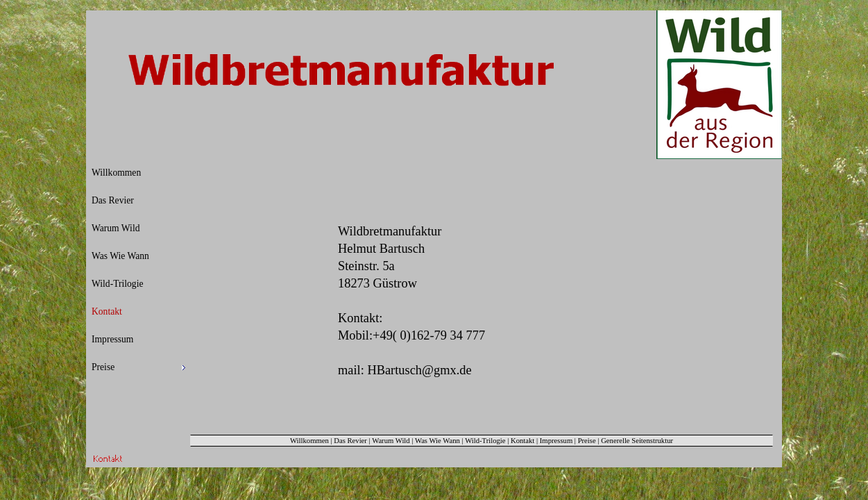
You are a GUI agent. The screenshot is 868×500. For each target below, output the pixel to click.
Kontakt (522, 441)
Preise (587, 441)
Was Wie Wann (437, 441)
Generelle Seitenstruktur (637, 441)
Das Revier (350, 441)
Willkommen (309, 441)
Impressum (556, 441)
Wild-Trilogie (485, 441)
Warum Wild (391, 441)
